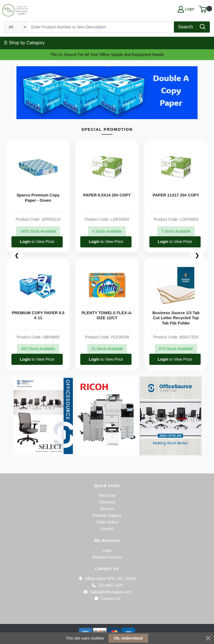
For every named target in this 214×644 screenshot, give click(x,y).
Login (107, 550)
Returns (107, 509)
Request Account (107, 557)
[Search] (101, 27)
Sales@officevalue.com (107, 592)
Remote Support (107, 515)
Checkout (107, 502)
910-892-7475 (107, 585)
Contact (107, 529)
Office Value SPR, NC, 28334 (107, 579)
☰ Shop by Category (24, 43)
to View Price (37, 242)
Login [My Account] (186, 9)
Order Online (107, 522)
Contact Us (107, 599)
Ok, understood (128, 638)
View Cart (107, 495)
